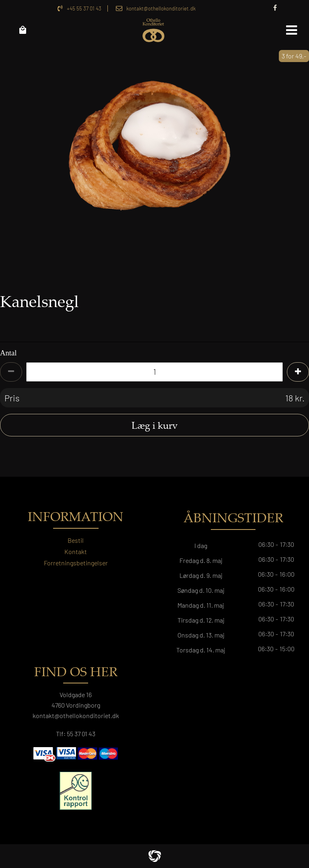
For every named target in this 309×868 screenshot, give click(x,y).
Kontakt (76, 551)
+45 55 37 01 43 (84, 8)
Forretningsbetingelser (76, 563)
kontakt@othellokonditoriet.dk (161, 8)
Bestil (76, 540)
